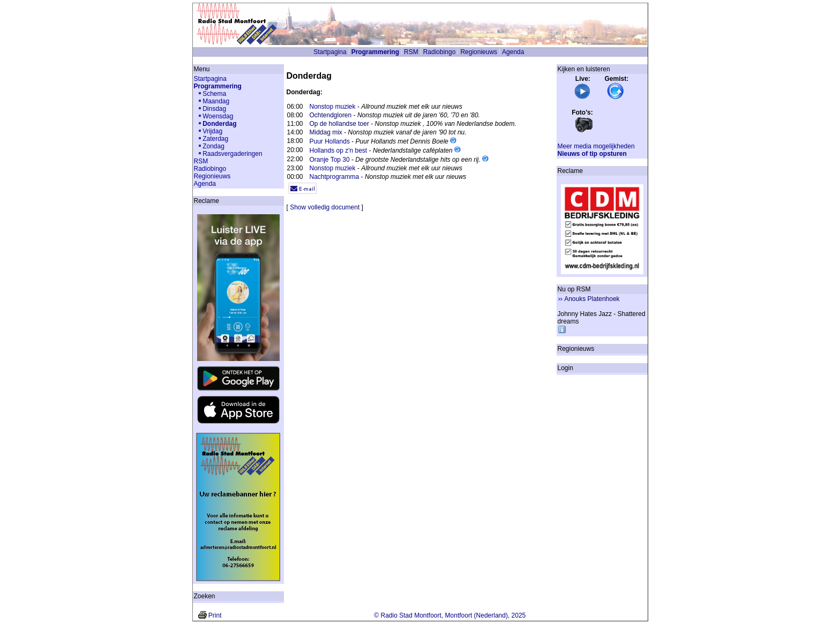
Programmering (375, 52)
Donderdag (219, 124)
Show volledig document (325, 207)
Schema (214, 94)
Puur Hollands (330, 141)
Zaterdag (215, 139)
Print (215, 615)
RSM (411, 52)
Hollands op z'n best (339, 151)
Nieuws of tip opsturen (592, 154)
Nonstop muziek (333, 107)
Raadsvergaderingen (232, 154)
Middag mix (326, 132)
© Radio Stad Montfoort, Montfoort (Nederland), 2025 (450, 615)
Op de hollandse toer (339, 124)
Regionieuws (479, 52)
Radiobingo (440, 52)
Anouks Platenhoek (592, 299)
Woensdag (218, 116)
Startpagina (330, 52)
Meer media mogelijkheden (596, 146)
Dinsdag (214, 109)
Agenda (513, 52)
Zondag (213, 146)
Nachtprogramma (335, 177)
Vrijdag (212, 131)
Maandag (216, 101)
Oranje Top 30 (330, 160)
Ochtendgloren (331, 115)
